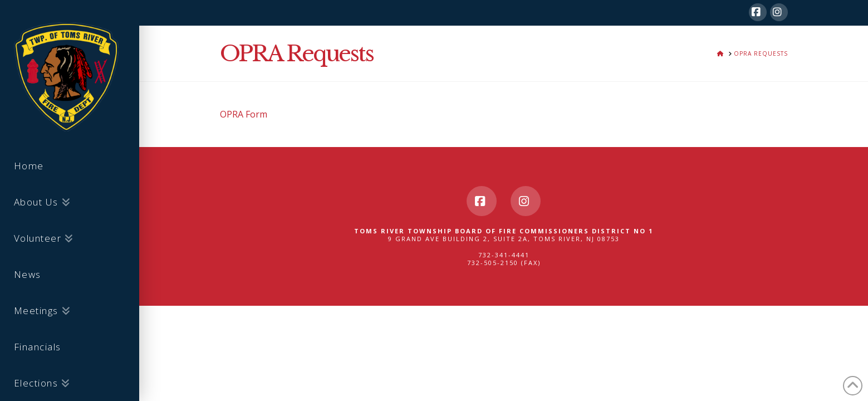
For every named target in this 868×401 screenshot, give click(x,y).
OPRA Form (244, 114)
